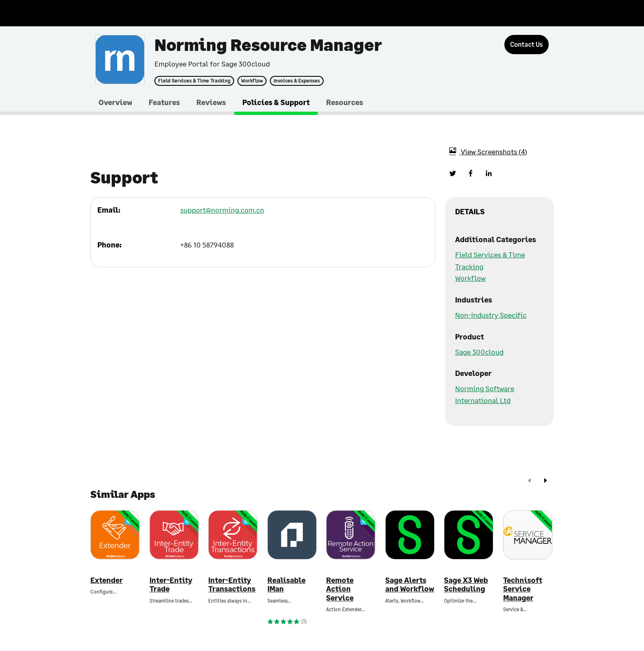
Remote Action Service (340, 589)
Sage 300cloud (479, 352)
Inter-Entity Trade (171, 585)
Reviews (211, 102)
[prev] (529, 481)
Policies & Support (276, 102)
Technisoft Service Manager (523, 589)
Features (164, 102)
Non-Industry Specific (491, 315)
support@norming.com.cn (222, 210)
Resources (345, 102)
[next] (545, 481)
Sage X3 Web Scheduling (466, 585)
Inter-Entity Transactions (232, 585)
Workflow (252, 81)
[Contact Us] (527, 45)
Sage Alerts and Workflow (410, 585)
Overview (115, 102)
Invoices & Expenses (297, 81)
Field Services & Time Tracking (194, 81)
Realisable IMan (286, 585)
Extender (107, 580)
